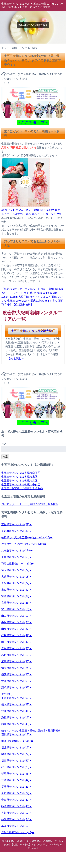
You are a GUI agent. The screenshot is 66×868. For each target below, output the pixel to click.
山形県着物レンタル (15, 622)
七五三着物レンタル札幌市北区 (19, 481)
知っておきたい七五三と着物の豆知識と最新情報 (30, 504)
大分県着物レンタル (15, 577)
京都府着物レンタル (15, 531)
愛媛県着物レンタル (15, 674)
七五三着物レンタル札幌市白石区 (21, 473)
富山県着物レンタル (15, 609)
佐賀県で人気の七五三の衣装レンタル (26, 537)
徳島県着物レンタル (15, 668)
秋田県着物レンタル (15, 767)
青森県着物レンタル (15, 800)
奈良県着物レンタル (15, 590)
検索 (5, 457)
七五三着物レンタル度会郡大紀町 (33, 331)
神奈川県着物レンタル (16, 741)
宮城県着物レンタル (15, 596)
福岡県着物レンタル (15, 754)
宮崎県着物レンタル (15, 603)
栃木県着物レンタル (15, 704)
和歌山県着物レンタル (16, 564)
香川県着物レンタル (15, 813)
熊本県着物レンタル (15, 724)
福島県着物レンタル (15, 761)
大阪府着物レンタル (15, 583)
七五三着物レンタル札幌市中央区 (21, 484)
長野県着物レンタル (15, 793)
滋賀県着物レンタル (15, 718)
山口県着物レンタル (15, 616)
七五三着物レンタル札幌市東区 (19, 477)
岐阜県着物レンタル (15, 635)
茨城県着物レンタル (15, 780)
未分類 (7, 694)
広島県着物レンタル (15, 661)
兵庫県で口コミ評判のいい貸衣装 (23, 544)
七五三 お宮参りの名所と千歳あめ (22, 488)
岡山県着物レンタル (15, 642)
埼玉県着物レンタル (15, 570)
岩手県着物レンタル (15, 648)
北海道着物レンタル (16, 551)
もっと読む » (16, 358)
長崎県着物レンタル (15, 787)
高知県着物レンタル (15, 819)
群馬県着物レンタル (15, 774)
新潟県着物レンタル (15, 688)
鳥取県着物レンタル (15, 826)
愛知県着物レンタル (15, 681)
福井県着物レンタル (15, 748)
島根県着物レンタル (15, 655)
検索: (4, 444)
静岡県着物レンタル (15, 806)
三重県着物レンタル (15, 524)
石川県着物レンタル (15, 735)
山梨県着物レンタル (15, 629)
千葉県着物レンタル (15, 557)
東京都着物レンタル (15, 698)
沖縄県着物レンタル (15, 711)
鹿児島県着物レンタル (16, 832)
